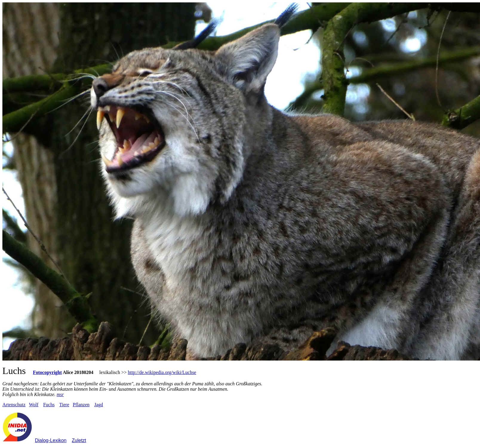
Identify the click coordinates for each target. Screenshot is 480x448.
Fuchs (49, 405)
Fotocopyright (47, 372)
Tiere (64, 405)
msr (60, 394)
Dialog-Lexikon (51, 440)
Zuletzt (79, 440)
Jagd (99, 405)
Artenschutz (14, 405)
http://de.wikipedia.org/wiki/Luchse (162, 372)
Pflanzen (81, 405)
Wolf (34, 405)
